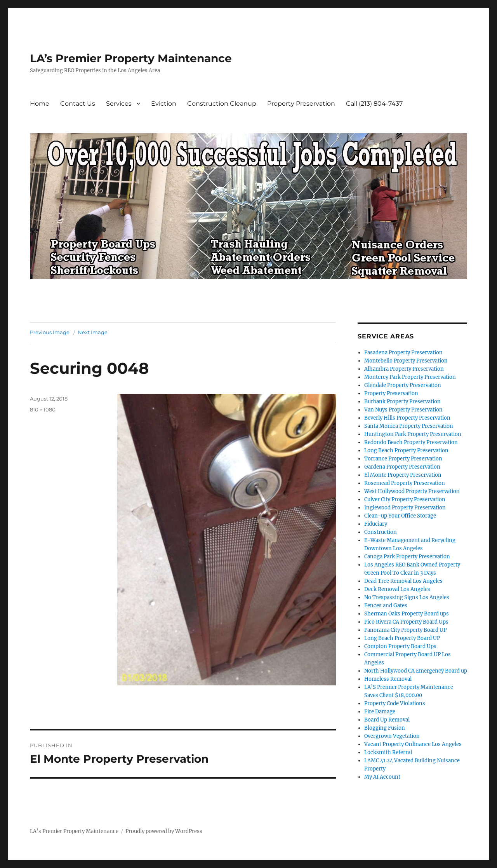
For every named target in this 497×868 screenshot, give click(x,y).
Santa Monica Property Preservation (409, 426)
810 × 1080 (43, 410)
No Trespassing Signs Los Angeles (407, 597)
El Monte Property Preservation (403, 475)
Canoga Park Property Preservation (407, 557)
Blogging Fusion (385, 728)
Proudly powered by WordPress (164, 831)
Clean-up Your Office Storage (400, 516)
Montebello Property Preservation (406, 361)
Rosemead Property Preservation (405, 483)
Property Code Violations (395, 703)
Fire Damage (380, 712)
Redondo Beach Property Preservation (411, 442)
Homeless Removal (388, 679)
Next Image (93, 332)
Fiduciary (376, 524)
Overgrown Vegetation (392, 736)
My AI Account (382, 777)
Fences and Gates (386, 606)
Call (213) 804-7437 (374, 104)
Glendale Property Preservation (403, 385)
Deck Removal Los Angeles (397, 589)
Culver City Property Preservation (405, 499)
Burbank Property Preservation (402, 402)
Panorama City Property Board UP (405, 630)
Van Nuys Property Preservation (403, 410)
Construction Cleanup (222, 104)
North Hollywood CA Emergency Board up (416, 671)
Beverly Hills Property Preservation (407, 418)
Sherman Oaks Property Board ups (407, 614)
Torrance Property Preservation (403, 459)
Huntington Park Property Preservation (413, 434)
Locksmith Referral (388, 752)
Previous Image (50, 332)
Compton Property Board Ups (400, 646)
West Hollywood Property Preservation (412, 491)
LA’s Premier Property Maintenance (131, 58)
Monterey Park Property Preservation (410, 377)
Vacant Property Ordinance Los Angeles (413, 744)
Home (40, 104)
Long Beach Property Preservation (406, 451)
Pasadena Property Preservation (403, 353)
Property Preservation (301, 104)
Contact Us (78, 104)
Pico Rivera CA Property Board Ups (406, 622)
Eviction (164, 104)
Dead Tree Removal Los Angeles (403, 581)
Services (119, 104)
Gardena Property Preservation (402, 467)
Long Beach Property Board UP (402, 638)
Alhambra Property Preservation (404, 369)
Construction (381, 532)
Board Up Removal (387, 720)
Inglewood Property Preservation (405, 508)
